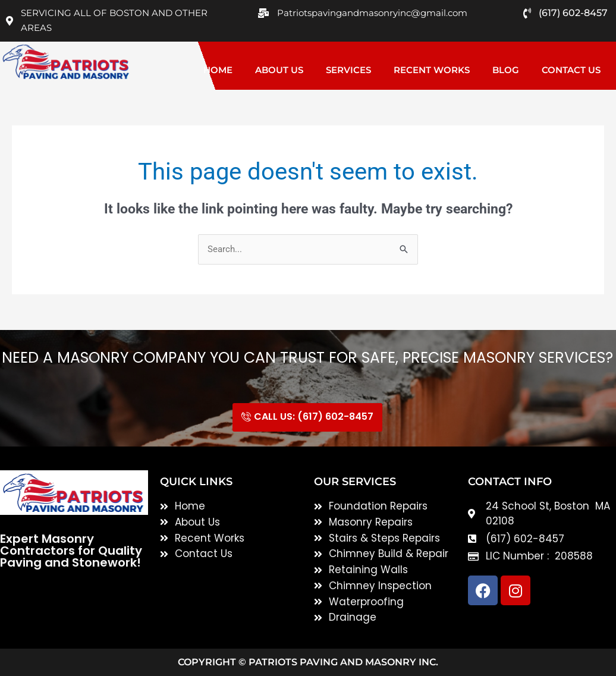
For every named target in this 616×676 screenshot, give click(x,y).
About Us (279, 70)
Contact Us (571, 70)
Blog (506, 70)
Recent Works (432, 70)
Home (218, 70)
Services (348, 70)
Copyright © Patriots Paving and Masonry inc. (308, 662)
